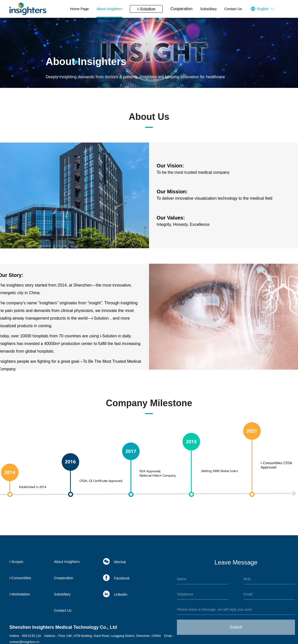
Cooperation (181, 9)
